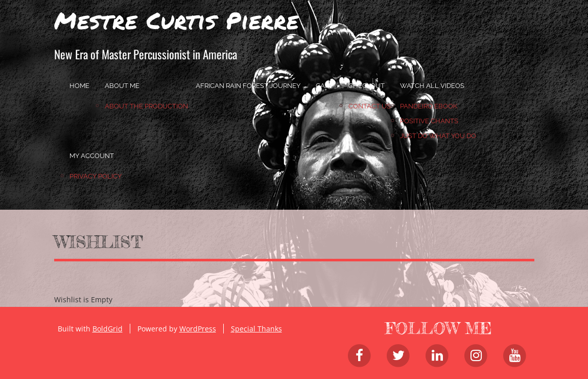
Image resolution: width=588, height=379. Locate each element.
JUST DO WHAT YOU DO (438, 136)
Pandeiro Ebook (429, 106)
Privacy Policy (96, 176)
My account (92, 156)
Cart (324, 86)
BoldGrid (108, 329)
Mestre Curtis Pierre (177, 20)
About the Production (146, 106)
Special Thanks (256, 329)
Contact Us (370, 106)
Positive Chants (429, 121)
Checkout (367, 86)
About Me (122, 86)
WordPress (198, 329)
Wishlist (99, 242)
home (79, 86)
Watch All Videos (432, 86)
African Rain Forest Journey (248, 86)
